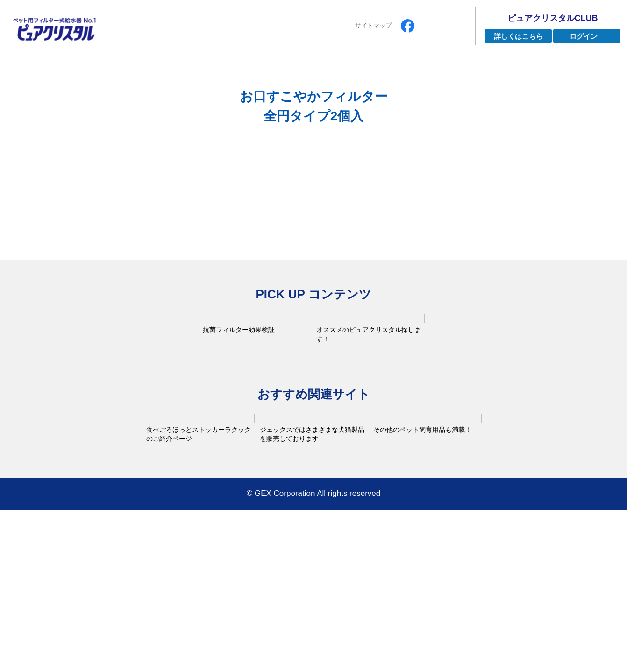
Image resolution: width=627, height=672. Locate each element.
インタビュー (325, 69)
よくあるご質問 (403, 69)
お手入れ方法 (481, 69)
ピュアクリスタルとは (161, 69)
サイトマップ (373, 25)
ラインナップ (251, 69)
